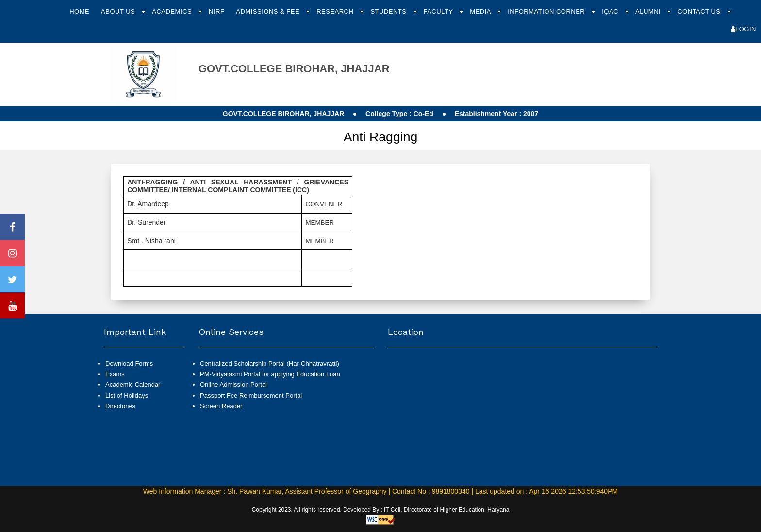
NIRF (216, 11)
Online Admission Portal (233, 385)
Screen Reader (221, 406)
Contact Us (700, 11)
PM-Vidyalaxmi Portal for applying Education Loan (270, 374)
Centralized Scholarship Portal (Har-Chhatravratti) (270, 363)
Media (481, 11)
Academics (173, 11)
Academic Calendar (133, 385)
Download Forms (129, 363)
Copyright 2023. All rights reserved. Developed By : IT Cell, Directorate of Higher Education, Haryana (381, 510)
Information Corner (547, 11)
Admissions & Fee (269, 11)
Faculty (439, 11)
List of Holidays (127, 395)
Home (79, 11)
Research (336, 11)
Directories (120, 406)
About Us (119, 11)
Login (744, 29)
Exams (115, 374)
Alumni (649, 11)
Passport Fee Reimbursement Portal (251, 395)
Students (389, 11)
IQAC (611, 11)
